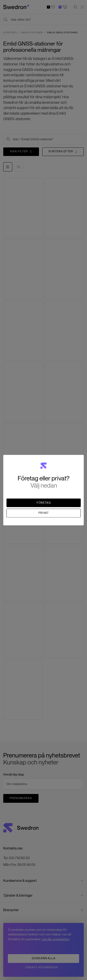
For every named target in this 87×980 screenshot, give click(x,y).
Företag (44, 503)
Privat (44, 513)
